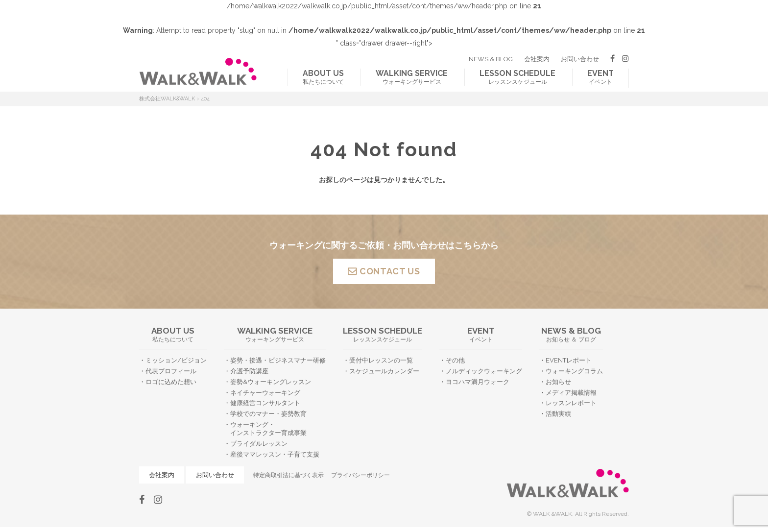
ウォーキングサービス (412, 77)
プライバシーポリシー (360, 475)
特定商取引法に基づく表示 (288, 475)
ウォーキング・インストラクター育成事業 (268, 429)
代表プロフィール (171, 371)
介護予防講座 (249, 371)
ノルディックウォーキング (484, 371)
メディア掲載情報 (571, 393)
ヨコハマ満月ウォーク (478, 382)
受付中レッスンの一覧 (381, 360)
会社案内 (537, 59)
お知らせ (558, 382)
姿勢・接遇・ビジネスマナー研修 (278, 360)
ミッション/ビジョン (176, 360)
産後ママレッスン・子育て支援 (275, 454)
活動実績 (558, 414)
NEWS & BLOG (491, 59)
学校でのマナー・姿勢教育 (268, 414)
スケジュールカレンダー (384, 371)
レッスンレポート (571, 403)
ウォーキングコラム (574, 371)
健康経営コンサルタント (265, 403)
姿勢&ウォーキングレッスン (271, 382)
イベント (600, 77)
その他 (455, 360)
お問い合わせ (580, 59)
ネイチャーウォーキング (265, 393)
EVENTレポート (569, 360)
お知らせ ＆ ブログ (571, 334)
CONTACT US (390, 271)
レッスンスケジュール (517, 77)
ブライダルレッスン (259, 444)
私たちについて (323, 77)
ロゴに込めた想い (171, 382)
